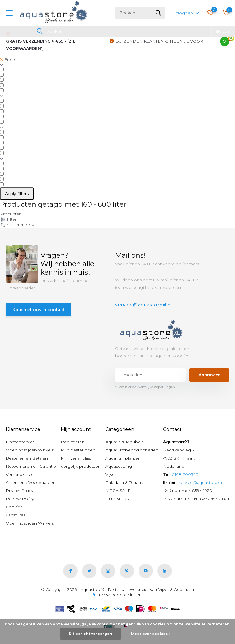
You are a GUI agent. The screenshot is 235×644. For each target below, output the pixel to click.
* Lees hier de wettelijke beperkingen (145, 387)
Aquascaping (119, 466)
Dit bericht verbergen (90, 634)
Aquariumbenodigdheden (132, 450)
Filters (8, 59)
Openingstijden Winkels (30, 450)
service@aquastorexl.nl (143, 305)
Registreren (73, 442)
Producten (11, 214)
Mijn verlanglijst (76, 458)
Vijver (111, 474)
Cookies (14, 507)
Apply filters (17, 194)
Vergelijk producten (81, 466)
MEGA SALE (118, 491)
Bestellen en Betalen (27, 458)
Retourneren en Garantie (31, 466)
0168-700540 (185, 474)
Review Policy (20, 499)
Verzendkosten (21, 474)
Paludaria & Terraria (124, 482)
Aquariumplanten (123, 458)
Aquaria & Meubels (124, 442)
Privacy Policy (20, 491)
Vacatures (16, 515)
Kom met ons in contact (39, 310)
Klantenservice (20, 442)
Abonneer (209, 375)
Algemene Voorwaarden (31, 482)
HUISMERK (117, 499)
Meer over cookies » (151, 634)
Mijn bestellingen (78, 450)
